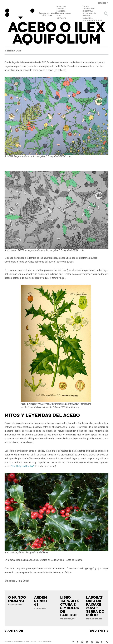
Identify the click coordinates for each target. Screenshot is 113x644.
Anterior (15, 631)
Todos (86, 6)
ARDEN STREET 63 (41, 601)
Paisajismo (88, 18)
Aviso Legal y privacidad (42, 642)
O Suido (86, 16)
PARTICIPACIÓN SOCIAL (92, 21)
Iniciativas (88, 11)
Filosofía (61, 9)
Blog (59, 16)
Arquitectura (89, 9)
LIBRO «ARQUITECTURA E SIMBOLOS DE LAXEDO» (70, 606)
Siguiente (97, 631)
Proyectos (62, 11)
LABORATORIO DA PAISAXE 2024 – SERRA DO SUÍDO (95, 606)
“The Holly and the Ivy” (22, 466)
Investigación (89, 13)
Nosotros (61, 6)
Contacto (61, 18)
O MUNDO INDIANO (17, 599)
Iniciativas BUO (64, 13)
